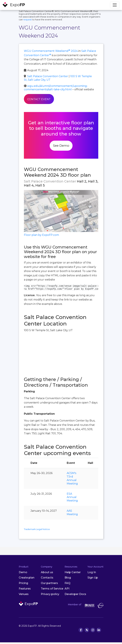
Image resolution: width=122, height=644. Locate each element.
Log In (92, 572)
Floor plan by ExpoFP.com (41, 235)
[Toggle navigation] (115, 5)
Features (25, 589)
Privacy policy (50, 594)
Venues (24, 594)
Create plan (27, 578)
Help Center (73, 572)
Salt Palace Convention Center (48, 76)
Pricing (23, 583)
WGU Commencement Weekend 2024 (51, 51)
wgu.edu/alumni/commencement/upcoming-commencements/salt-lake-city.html (56, 88)
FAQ (67, 583)
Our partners (49, 583)
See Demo (61, 145)
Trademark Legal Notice (37, 529)
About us (47, 572)
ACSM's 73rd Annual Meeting (72, 478)
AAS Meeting (72, 512)
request (27, 20)
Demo (23, 572)
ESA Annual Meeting (72, 497)
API (67, 589)
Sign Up (93, 578)
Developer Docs (75, 594)
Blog (68, 578)
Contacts (47, 578)
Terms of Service (52, 589)
